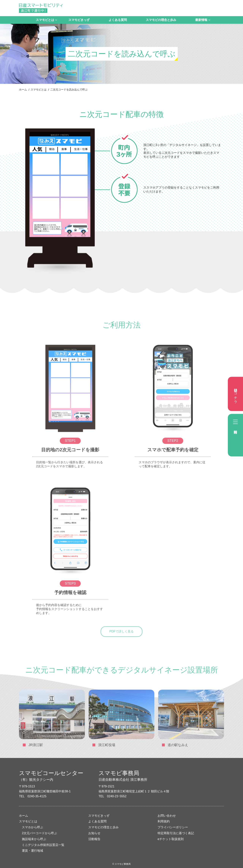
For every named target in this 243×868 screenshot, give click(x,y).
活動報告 (94, 839)
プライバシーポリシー (173, 827)
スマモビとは (45, 20)
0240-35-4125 (37, 796)
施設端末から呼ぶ (34, 839)
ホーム (23, 90)
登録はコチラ (236, 394)
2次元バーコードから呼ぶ (39, 833)
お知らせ (94, 833)
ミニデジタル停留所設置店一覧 (43, 845)
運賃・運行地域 (32, 851)
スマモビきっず (79, 20)
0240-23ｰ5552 (117, 796)
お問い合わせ (167, 816)
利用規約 (164, 821)
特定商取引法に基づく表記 (176, 833)
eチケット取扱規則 (171, 839)
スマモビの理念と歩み (161, 20)
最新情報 (201, 20)
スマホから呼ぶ (32, 827)
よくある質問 (118, 20)
